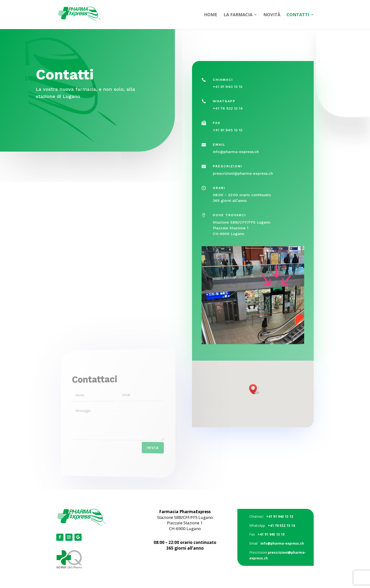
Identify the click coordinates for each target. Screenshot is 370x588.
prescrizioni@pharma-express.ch (243, 174)
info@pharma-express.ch (236, 153)
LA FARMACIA (238, 15)
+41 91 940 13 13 (228, 92)
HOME (211, 15)
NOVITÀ (272, 15)
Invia (147, 449)
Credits (185, 561)
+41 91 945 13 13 (228, 133)
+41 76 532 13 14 (228, 112)
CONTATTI (298, 15)
